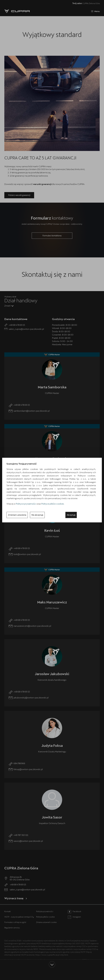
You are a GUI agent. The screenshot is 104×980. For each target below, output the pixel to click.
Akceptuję (71, 515)
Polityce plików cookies (53, 504)
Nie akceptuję (37, 515)
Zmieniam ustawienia (17, 515)
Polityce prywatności (26, 504)
